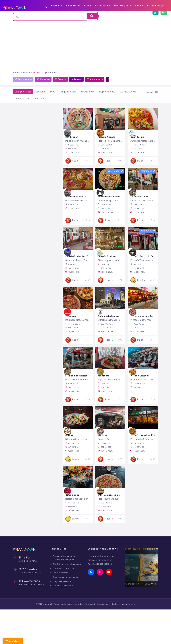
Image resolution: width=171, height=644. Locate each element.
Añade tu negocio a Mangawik (67, 583)
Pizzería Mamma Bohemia (147, 324)
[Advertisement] (85, 46)
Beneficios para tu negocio (65, 596)
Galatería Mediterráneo (81, 262)
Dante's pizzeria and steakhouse (119, 510)
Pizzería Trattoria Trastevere (150, 262)
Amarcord (105, 386)
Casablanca (73, 510)
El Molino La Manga (110, 324)
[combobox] (50, 17)
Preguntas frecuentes (63, 600)
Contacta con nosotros (63, 587)
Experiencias (73, 5)
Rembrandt (73, 138)
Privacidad (90, 623)
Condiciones (103, 623)
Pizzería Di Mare (108, 262)
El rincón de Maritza (78, 386)
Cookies (115, 623)
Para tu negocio (122, 5)
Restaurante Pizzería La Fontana (119, 200)
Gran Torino (138, 138)
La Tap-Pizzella (140, 200)
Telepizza (72, 324)
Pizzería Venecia (141, 386)
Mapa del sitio (128, 623)
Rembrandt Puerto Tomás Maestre (88, 200)
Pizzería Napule (108, 138)
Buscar (96, 17)
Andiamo (104, 448)
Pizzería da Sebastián (145, 448)
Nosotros (139, 5)
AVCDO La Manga (155, 5)
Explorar (56, 5)
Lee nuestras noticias (63, 604)
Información (102, 5)
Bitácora (71, 448)
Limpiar (50, 74)
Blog (87, 5)
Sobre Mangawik (61, 591)
